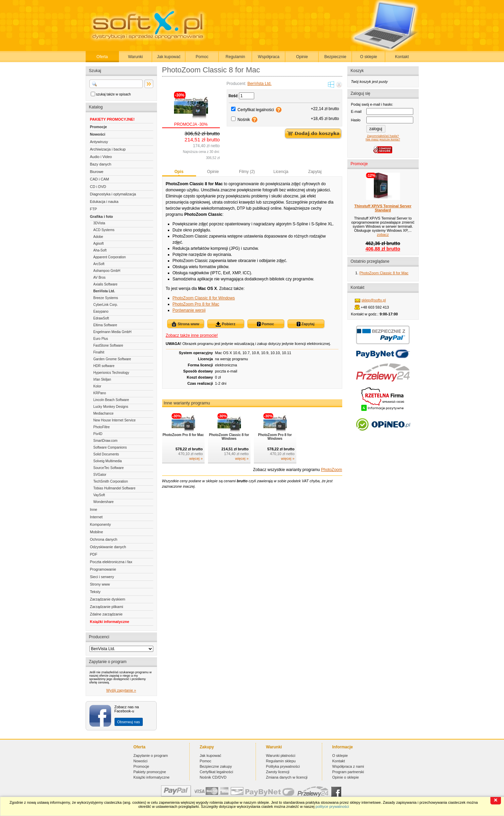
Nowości (98, 134)
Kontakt (402, 57)
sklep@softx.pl (374, 300)
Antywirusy (99, 142)
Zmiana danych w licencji (287, 777)
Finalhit (99, 352)
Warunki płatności (281, 756)
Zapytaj (315, 172)
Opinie (302, 57)
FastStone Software (108, 345)
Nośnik (244, 120)
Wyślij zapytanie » (121, 690)
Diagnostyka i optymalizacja (113, 194)
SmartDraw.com (106, 441)
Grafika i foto (102, 216)
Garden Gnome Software (112, 359)
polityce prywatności (332, 806)
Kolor (97, 386)
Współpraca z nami (348, 766)
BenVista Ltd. (104, 291)
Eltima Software (105, 325)
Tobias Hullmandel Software (115, 488)
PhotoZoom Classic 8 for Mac (384, 273)
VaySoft (99, 495)
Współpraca (269, 57)
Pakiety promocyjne (150, 772)
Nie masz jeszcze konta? (383, 139)
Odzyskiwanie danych (108, 547)
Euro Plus (101, 339)
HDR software (104, 366)
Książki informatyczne (110, 622)
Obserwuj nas (129, 722)
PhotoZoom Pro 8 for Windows (275, 437)
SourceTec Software (109, 468)
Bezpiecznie (335, 57)
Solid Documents (106, 454)
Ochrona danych (104, 539)
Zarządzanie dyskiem (108, 599)
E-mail (356, 111)
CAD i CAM (100, 179)
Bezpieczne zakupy (216, 766)
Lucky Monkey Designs (111, 407)
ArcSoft (99, 264)
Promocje (99, 127)
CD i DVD (98, 187)
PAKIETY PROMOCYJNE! (112, 119)
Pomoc (202, 57)
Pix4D (98, 434)
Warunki (136, 57)
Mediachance (103, 413)
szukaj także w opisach (114, 94)
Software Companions (110, 447)
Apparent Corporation (110, 257)
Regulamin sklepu (281, 761)
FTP (94, 209)
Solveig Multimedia (108, 461)
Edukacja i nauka (104, 202)
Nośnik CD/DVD (213, 777)
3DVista (99, 223)
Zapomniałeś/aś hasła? (383, 136)
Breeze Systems (106, 298)
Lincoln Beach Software (111, 400)
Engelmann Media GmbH (112, 332)
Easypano (101, 311)
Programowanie (103, 569)
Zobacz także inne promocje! (192, 335)
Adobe (98, 237)
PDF (94, 554)
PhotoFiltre (102, 427)
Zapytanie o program (151, 756)
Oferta (102, 57)
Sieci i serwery (102, 577)
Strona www (185, 324)
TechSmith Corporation (111, 481)
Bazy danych (101, 164)
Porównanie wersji (189, 310)
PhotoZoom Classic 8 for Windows (204, 298)
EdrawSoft (101, 318)
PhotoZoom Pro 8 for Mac (196, 304)
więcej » (196, 458)
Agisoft (99, 244)
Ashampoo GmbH (107, 271)
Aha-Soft (100, 250)
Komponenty (101, 524)
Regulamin (235, 57)
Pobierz (225, 324)
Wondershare (104, 502)
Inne (94, 509)
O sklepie (368, 57)
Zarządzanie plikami (107, 607)
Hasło (356, 120)
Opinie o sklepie (346, 777)
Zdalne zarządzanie (106, 614)
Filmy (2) (247, 172)
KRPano (100, 393)
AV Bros (100, 277)
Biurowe (97, 172)
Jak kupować (169, 57)
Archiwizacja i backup (108, 149)
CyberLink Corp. (106, 305)
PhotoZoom (331, 470)
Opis (179, 172)
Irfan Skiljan (102, 379)
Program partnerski (348, 772)
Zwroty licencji (278, 772)
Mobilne (97, 532)
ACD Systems (104, 230)
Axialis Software (106, 284)
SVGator (100, 475)
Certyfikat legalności (256, 110)
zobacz (383, 235)
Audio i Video (101, 157)
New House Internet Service (115, 420)
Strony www (100, 584)
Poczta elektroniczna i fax (111, 562)
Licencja (281, 172)
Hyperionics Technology (111, 373)
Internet (96, 517)
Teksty (95, 592)
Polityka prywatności (283, 766)
